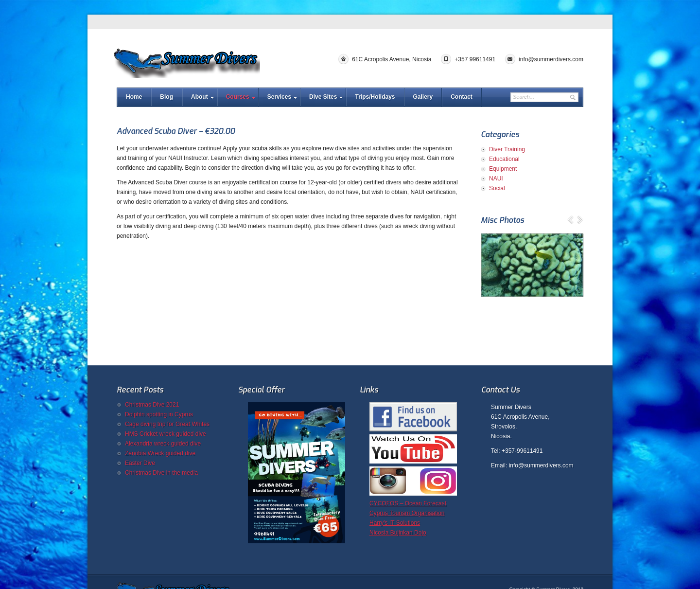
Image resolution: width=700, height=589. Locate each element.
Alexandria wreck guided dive (163, 444)
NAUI (496, 178)
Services (279, 97)
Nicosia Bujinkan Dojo (398, 533)
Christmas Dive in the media (161, 473)
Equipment (503, 169)
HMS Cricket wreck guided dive (166, 434)
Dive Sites (323, 97)
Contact (462, 97)
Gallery (423, 97)
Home (134, 97)
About (200, 97)
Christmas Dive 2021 (152, 405)
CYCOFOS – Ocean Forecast (408, 503)
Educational (504, 159)
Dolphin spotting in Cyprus (159, 414)
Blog (166, 97)
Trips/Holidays (375, 97)
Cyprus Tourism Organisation (407, 513)
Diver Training (507, 149)
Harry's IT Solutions (395, 523)
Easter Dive (140, 463)
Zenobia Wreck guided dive (160, 453)
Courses (238, 97)
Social (497, 188)
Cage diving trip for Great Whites (167, 424)
